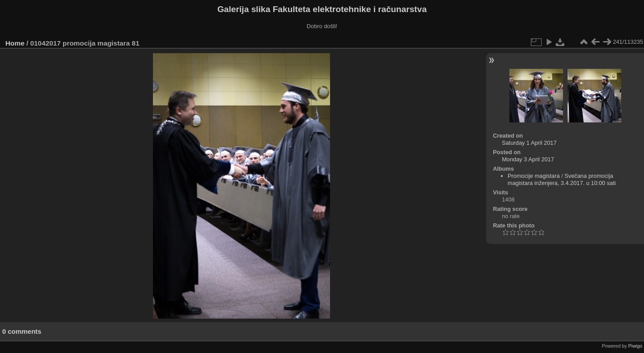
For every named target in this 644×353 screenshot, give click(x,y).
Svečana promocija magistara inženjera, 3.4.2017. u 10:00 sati (562, 179)
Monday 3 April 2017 (528, 159)
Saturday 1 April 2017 (529, 143)
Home (15, 43)
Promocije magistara (534, 176)
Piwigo (635, 346)
